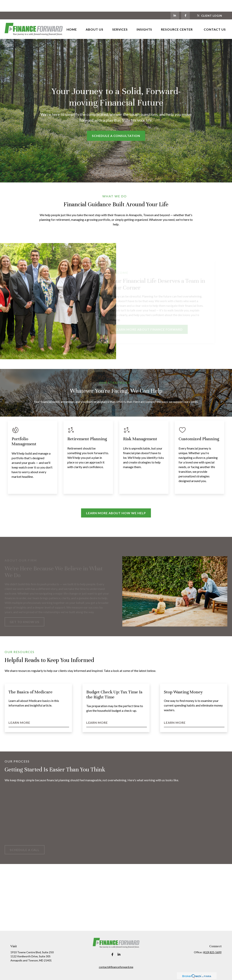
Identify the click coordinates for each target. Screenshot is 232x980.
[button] (72, 18)
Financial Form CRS (119, 972)
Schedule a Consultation (116, 124)
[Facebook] (185, 4)
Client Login (210, 4)
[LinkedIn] (175, 4)
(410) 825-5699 (212, 941)
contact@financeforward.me (116, 955)
